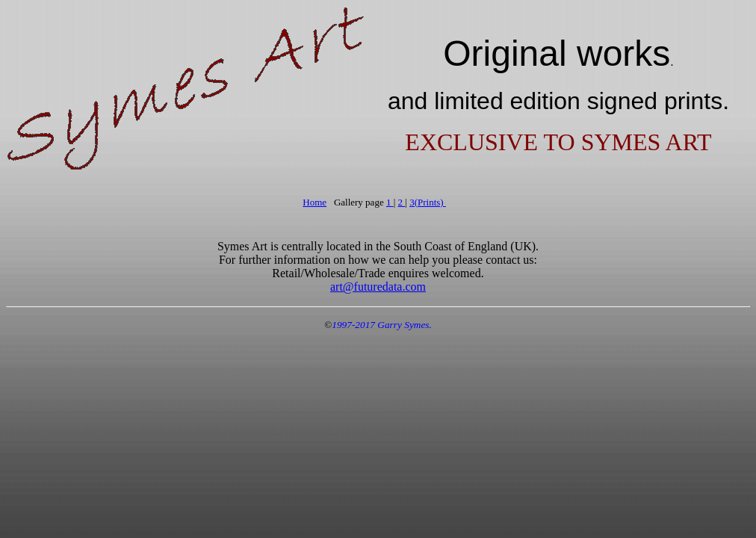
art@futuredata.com (378, 287)
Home (315, 202)
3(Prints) (428, 202)
